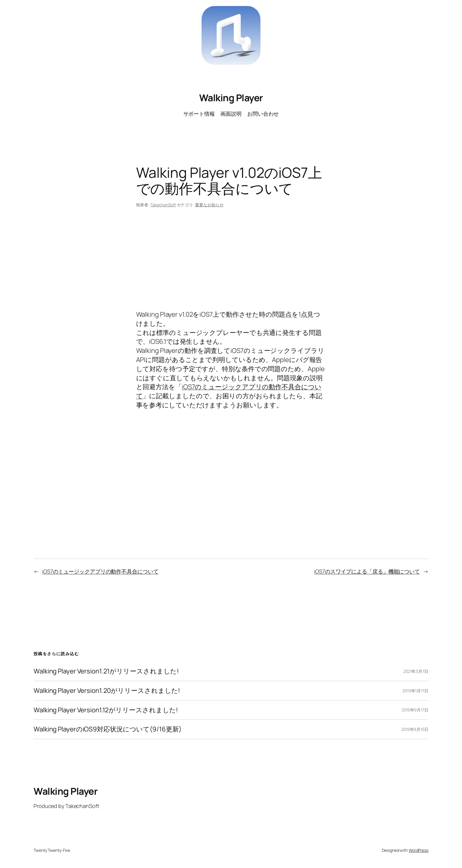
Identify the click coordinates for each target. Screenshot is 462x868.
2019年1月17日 (415, 691)
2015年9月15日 (415, 729)
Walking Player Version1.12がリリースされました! (106, 710)
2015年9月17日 (415, 710)
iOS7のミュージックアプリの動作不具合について (100, 571)
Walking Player (231, 98)
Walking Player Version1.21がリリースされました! (106, 671)
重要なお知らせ (209, 205)
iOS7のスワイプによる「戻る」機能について (367, 571)
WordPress (419, 850)
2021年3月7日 (416, 671)
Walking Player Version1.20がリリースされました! (107, 691)
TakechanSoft (163, 205)
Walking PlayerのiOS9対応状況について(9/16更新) (108, 729)
